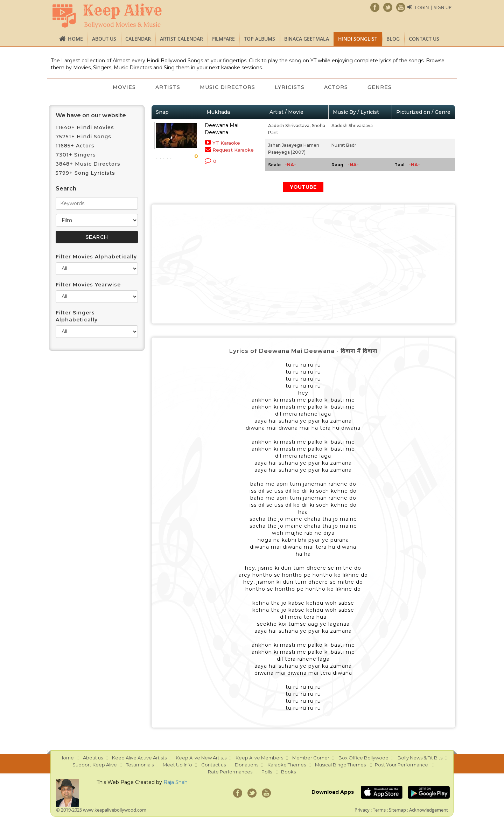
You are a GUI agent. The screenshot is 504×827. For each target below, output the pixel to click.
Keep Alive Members (259, 758)
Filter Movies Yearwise (88, 285)
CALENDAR (138, 39)
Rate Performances (230, 772)
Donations (247, 765)
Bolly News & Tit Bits (420, 758)
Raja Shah (176, 782)
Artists (168, 87)
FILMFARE (223, 39)
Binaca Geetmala (307, 39)
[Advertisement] (303, 264)
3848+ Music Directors (88, 164)
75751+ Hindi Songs (83, 137)
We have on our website (91, 115)
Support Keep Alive (95, 765)
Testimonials (140, 765)
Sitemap (397, 810)
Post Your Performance (401, 765)
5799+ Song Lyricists (85, 173)
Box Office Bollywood (363, 758)
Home (75, 39)
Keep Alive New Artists (201, 758)
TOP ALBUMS (260, 39)
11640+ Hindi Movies (85, 127)
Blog (393, 39)
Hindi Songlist (358, 39)
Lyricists (290, 87)
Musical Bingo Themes (340, 765)
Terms (379, 810)
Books (288, 772)
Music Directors (227, 87)
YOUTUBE (303, 187)
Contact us (424, 39)
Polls (267, 772)
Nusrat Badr (344, 145)
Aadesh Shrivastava (352, 126)
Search (66, 189)
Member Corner (311, 758)
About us (104, 39)
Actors (336, 87)
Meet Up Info (177, 765)
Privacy (362, 810)
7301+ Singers (76, 155)
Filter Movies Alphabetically (96, 257)
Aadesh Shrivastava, (289, 126)
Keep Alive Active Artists (139, 758)
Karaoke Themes (287, 765)
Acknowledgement (429, 810)
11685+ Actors (75, 146)
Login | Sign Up (433, 7)
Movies (124, 87)
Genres (380, 87)
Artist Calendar (181, 39)
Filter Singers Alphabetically (77, 316)
